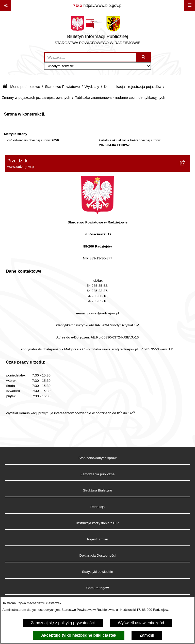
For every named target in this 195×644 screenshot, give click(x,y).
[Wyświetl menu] (189, 6)
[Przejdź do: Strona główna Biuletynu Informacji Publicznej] (5, 87)
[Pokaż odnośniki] (6, 6)
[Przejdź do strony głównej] (97, 32)
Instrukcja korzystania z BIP (98, 523)
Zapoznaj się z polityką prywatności (63, 623)
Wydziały (92, 87)
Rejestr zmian (97, 539)
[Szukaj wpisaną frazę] (144, 57)
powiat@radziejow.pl (103, 313)
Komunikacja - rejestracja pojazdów (133, 87)
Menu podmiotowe (25, 87)
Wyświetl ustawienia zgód (141, 623)
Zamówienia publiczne (98, 474)
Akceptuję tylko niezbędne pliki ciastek (79, 635)
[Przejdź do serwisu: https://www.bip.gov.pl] (97, 6)
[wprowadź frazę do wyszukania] (91, 57)
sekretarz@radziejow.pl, (120, 349)
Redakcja (98, 507)
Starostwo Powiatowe (62, 87)
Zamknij (147, 635)
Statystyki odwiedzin (97, 572)
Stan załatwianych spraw (97, 458)
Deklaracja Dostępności (98, 555)
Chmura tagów (97, 588)
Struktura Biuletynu (98, 490)
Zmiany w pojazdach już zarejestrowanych (36, 98)
